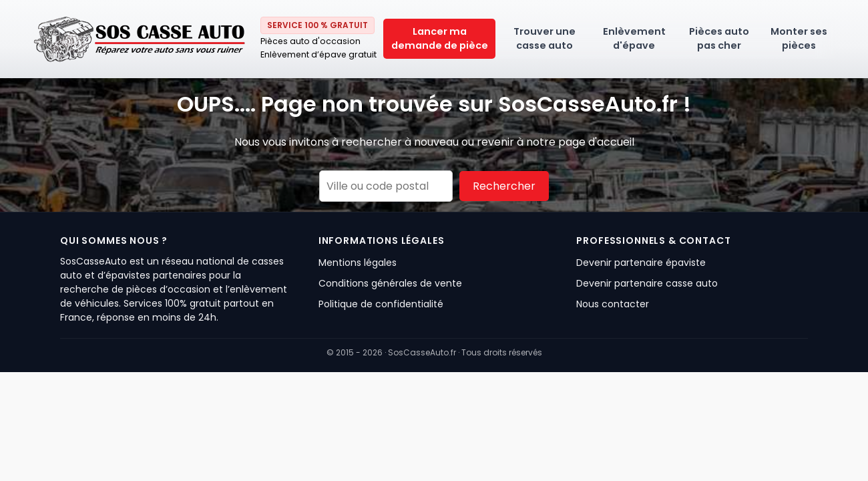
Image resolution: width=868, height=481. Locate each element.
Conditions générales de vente (390, 283)
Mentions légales (358, 263)
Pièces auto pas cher (719, 38)
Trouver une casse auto (545, 38)
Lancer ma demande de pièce (440, 38)
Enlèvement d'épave (634, 38)
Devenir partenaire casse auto (647, 283)
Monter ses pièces (799, 38)
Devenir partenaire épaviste (641, 263)
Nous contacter (613, 304)
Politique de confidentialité (381, 304)
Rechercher (504, 186)
